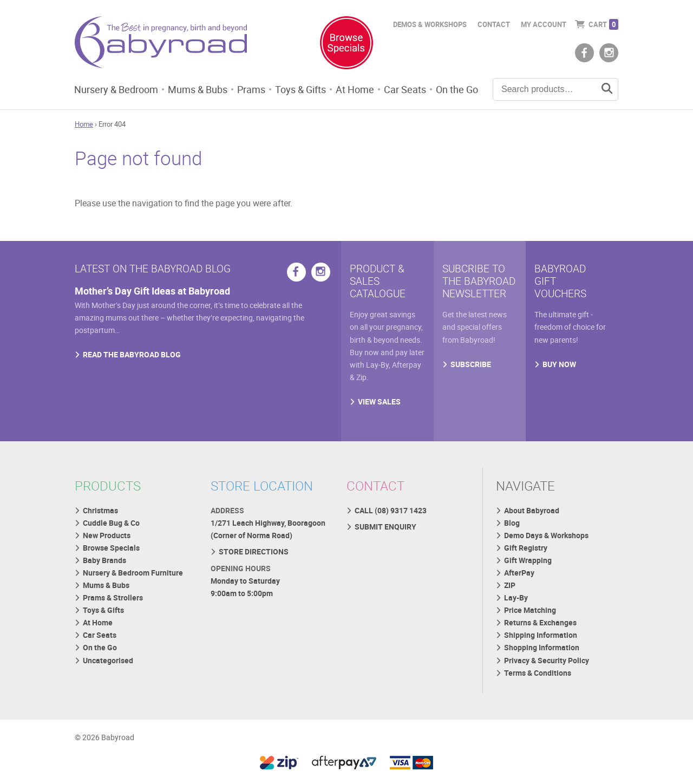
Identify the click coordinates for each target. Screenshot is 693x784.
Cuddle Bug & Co (111, 523)
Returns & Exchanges (540, 622)
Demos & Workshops (430, 24)
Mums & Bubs (198, 89)
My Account (544, 24)
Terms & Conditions (538, 673)
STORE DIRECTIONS (254, 551)
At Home (355, 89)
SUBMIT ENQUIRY (385, 527)
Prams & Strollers (113, 597)
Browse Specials (111, 548)
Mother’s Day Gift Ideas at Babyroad (152, 291)
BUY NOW (559, 364)
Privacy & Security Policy (547, 660)
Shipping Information (541, 635)
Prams (251, 89)
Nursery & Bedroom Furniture (133, 573)
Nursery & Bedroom (116, 89)
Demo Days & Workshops (546, 535)
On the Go (457, 89)
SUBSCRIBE (471, 364)
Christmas (100, 510)
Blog (512, 523)
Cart (603, 24)
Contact (494, 24)
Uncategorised (108, 660)
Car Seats (405, 89)
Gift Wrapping (528, 560)
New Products (107, 535)
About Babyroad (532, 510)
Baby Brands (104, 560)
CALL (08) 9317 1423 (391, 510)
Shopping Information (542, 647)
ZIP (510, 585)
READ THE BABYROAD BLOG (132, 354)
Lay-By (516, 597)
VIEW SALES (379, 401)
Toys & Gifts (300, 89)
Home (84, 124)
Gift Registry (526, 548)
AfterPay (519, 573)
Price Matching (530, 610)
